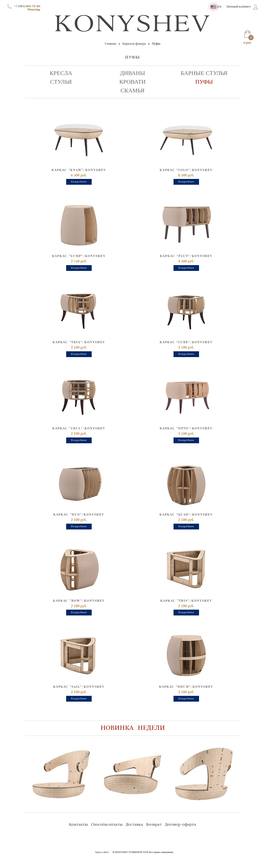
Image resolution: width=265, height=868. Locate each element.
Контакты (78, 825)
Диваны (132, 73)
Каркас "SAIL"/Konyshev (79, 687)
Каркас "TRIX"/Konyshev (79, 342)
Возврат (154, 825)
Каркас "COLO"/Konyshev (186, 170)
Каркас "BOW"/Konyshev (79, 601)
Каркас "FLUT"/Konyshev (186, 256)
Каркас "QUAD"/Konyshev (186, 515)
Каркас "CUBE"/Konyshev (186, 342)
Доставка (134, 825)
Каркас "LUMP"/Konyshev (79, 256)
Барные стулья (204, 73)
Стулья (61, 82)
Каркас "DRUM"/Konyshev (186, 687)
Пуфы (204, 82)
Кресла (61, 73)
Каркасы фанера (134, 44)
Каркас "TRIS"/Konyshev (186, 601)
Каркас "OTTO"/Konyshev (186, 428)
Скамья (132, 91)
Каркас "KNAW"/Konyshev (79, 170)
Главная (110, 44)
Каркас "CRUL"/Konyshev (79, 428)
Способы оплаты (107, 825)
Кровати (132, 82)
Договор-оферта (180, 825)
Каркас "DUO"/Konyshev (79, 515)
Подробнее (79, 182)
